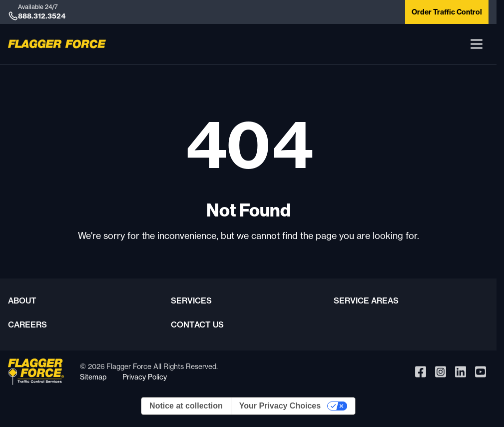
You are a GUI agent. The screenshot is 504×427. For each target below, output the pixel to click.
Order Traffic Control (447, 12)
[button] (477, 44)
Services (191, 300)
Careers (27, 324)
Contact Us (197, 324)
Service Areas (366, 300)
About (22, 300)
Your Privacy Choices (280, 406)
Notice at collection (186, 406)
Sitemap (93, 377)
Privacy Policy (145, 377)
